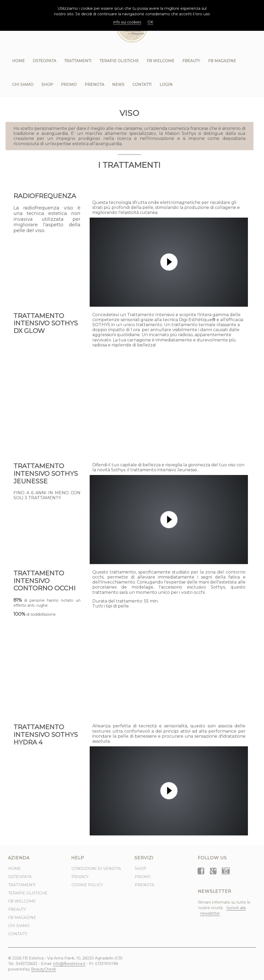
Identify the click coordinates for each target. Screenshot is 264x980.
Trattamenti (78, 61)
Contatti (142, 85)
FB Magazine (222, 61)
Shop (47, 85)
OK (150, 22)
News (118, 85)
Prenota (94, 85)
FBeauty (191, 61)
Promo (69, 85)
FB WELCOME (160, 61)
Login (166, 85)
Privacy (80, 877)
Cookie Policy (87, 885)
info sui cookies (127, 22)
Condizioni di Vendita (96, 869)
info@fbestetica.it (69, 964)
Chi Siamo (23, 85)
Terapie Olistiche (119, 61)
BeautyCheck (44, 969)
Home (18, 61)
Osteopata (44, 61)
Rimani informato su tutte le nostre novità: (224, 908)
